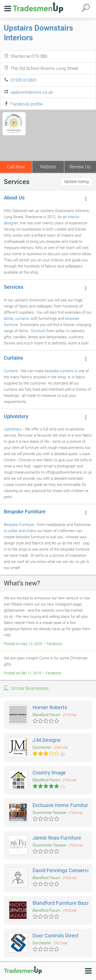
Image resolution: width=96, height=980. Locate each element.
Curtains (13, 358)
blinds (9, 319)
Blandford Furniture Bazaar (63, 903)
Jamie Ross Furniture (57, 838)
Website (48, 167)
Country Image (49, 773)
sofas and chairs (22, 531)
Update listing (76, 182)
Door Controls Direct (56, 936)
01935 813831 (24, 80)
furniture (38, 331)
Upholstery (16, 416)
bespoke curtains (59, 371)
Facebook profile (26, 104)
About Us (14, 198)
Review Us (80, 167)
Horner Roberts (50, 707)
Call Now (16, 167)
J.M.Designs (46, 740)
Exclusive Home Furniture (62, 805)
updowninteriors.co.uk (32, 92)
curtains (22, 319)
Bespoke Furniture (25, 512)
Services (14, 287)
